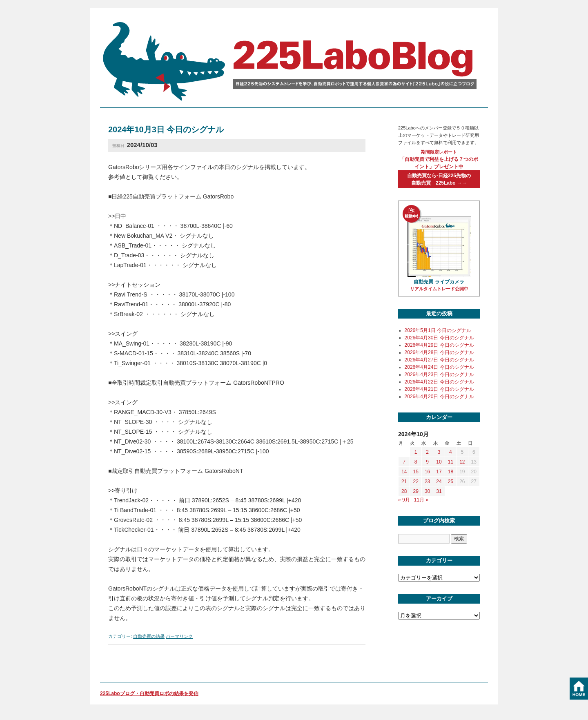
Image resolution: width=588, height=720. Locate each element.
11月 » (421, 500)
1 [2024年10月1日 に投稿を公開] (416, 452)
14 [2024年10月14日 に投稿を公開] (404, 472)
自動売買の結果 (149, 636)
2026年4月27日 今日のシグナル (439, 360)
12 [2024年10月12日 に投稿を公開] (462, 462)
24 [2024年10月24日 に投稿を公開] (439, 481)
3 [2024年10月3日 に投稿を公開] (439, 452)
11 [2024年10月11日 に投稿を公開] (451, 462)
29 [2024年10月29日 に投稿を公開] (415, 491)
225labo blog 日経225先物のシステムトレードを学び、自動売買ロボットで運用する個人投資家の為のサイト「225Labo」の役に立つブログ (292, 61)
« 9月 (404, 500)
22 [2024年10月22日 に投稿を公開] (415, 481)
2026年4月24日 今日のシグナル (439, 367)
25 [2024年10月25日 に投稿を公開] (451, 481)
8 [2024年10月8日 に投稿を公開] (416, 462)
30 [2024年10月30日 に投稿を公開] (427, 491)
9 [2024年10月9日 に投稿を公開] (427, 462)
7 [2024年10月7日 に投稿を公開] (404, 462)
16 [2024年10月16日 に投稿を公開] (427, 472)
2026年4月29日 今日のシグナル (439, 345)
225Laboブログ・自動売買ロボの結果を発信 (149, 693)
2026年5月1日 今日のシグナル (438, 330)
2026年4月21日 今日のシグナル (439, 389)
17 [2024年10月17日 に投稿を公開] (439, 472)
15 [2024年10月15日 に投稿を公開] (415, 472)
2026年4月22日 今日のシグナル (439, 382)
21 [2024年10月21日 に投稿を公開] (404, 481)
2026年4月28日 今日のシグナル (439, 352)
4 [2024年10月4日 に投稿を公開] (451, 452)
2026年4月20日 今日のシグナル (439, 397)
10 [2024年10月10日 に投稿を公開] (439, 462)
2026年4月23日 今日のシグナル (439, 374)
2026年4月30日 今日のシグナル (439, 338)
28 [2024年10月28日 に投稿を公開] (404, 491)
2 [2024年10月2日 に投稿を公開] (427, 452)
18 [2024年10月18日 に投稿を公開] (451, 472)
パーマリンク (179, 636)
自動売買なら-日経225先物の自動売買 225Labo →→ (439, 179)
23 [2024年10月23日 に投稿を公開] (427, 481)
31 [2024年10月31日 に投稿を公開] (439, 491)
